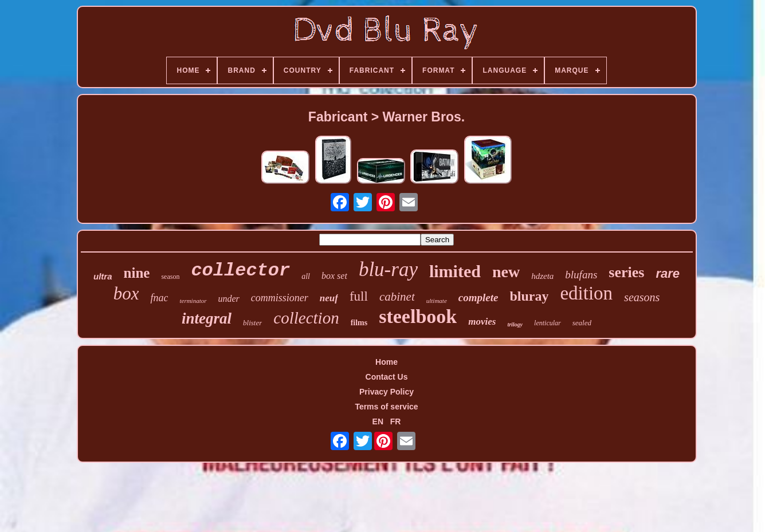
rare (668, 273)
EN (378, 421)
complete (478, 297)
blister (252, 323)
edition (586, 293)
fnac (159, 298)
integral (207, 318)
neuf (329, 298)
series (626, 272)
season (170, 277)
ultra (103, 276)
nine (137, 273)
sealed (582, 323)
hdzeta (542, 276)
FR (396, 421)
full (359, 296)
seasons (642, 297)
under (229, 299)
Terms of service (386, 407)
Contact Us (387, 377)
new (506, 272)
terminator (193, 301)
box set (334, 276)
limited (455, 271)
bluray (529, 296)
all (306, 276)
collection (306, 318)
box (126, 293)
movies (482, 322)
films (359, 323)
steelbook (418, 316)
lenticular (548, 323)
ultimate (437, 301)
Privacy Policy (387, 392)
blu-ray (388, 269)
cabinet (397, 297)
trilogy (515, 324)
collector (240, 271)
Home (387, 362)
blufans (581, 275)
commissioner (280, 298)
